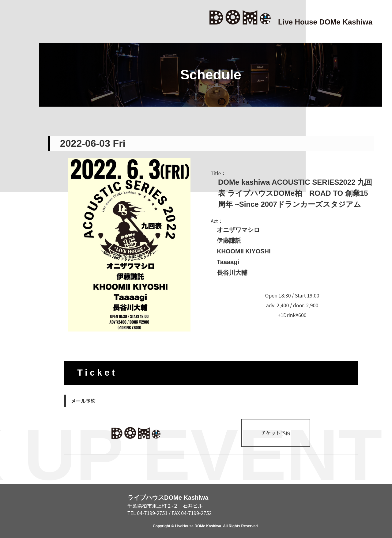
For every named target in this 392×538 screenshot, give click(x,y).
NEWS (15, 134)
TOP (15, 45)
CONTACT (15, 493)
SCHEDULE (15, 224)
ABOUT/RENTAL (15, 404)
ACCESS (15, 314)
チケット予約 (276, 433)
